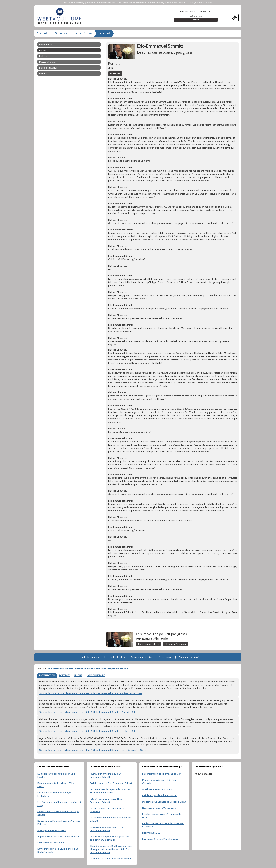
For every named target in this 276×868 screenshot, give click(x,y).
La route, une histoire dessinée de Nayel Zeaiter (58, 813)
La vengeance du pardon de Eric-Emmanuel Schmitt (107, 829)
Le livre (190, 3)
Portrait (182, 3)
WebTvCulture (155, 3)
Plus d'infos (84, 33)
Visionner (115, 74)
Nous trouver (166, 657)
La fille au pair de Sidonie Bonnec (160, 795)
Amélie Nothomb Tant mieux (157, 789)
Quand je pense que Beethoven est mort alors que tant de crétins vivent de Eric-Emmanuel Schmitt (111, 849)
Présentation (170, 3)
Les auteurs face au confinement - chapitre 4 (108, 810)
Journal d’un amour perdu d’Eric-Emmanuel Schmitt (107, 775)
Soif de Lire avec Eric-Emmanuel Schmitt (111, 783)
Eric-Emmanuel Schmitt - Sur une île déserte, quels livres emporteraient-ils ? (88, 669)
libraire (43, 73)
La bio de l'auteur (48, 68)
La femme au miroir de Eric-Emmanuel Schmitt (110, 819)
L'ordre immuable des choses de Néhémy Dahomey (59, 822)
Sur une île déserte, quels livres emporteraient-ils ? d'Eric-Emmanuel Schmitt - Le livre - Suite (88, 731)
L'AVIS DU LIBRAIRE (96, 675)
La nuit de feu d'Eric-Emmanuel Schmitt (111, 859)
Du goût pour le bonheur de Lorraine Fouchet (56, 775)
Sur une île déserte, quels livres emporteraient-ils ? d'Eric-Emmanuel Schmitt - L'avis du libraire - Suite (92, 750)
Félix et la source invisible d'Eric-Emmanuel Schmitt (107, 800)
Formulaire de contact (142, 657)
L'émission (61, 33)
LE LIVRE (78, 675)
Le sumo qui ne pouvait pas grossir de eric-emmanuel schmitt (109, 838)
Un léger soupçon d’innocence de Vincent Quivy (59, 804)
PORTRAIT (64, 675)
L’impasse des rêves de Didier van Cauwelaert (160, 781)
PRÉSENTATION (47, 675)
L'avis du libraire (203, 3)
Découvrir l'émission (175, 644)
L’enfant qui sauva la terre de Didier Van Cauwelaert (163, 825)
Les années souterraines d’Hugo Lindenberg (54, 794)
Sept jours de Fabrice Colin (51, 843)
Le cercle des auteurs (88, 657)
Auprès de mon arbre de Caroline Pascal (58, 837)
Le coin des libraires (115, 657)
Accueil (42, 33)
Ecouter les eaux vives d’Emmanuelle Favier (162, 816)
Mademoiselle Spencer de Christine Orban (164, 802)
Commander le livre (148, 644)
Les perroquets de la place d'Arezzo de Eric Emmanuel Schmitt (110, 791)
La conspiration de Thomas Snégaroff (162, 774)
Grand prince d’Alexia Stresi (52, 830)
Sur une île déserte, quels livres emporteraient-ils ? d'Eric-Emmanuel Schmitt (104, 3)
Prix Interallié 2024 (152, 833)
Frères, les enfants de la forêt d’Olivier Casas (57, 785)
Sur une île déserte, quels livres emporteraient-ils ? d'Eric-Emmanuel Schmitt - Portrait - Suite (88, 712)
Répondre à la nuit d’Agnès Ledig (159, 808)
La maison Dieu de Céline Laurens (160, 839)
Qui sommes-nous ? (189, 657)
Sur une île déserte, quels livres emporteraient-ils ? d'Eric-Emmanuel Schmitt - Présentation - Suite (91, 693)
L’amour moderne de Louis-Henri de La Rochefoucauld (58, 850)
